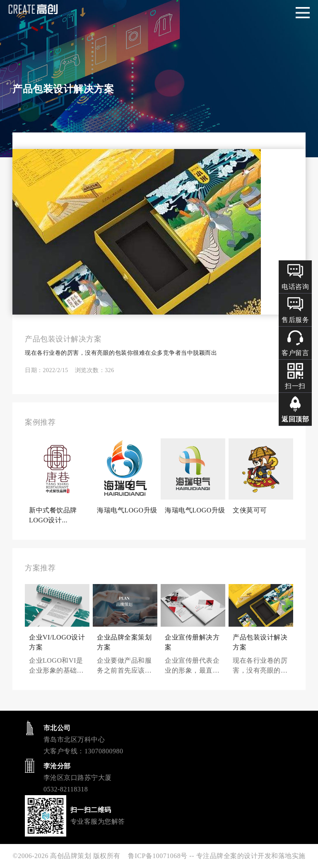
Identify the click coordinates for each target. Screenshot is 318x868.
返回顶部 (295, 419)
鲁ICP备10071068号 (158, 856)
